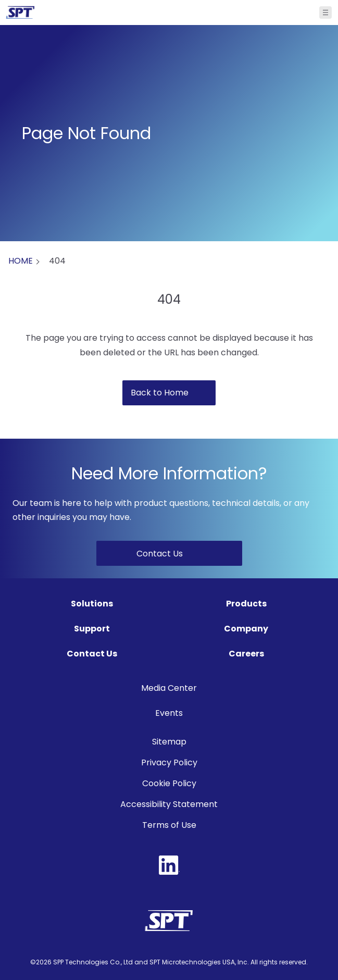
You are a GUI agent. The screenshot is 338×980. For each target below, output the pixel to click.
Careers (246, 654)
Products (246, 604)
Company (246, 629)
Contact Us (92, 654)
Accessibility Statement (169, 804)
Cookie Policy (169, 783)
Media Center (169, 688)
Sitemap (169, 742)
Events (169, 713)
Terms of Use (169, 825)
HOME (21, 261)
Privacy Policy (169, 762)
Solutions (92, 604)
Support (92, 629)
